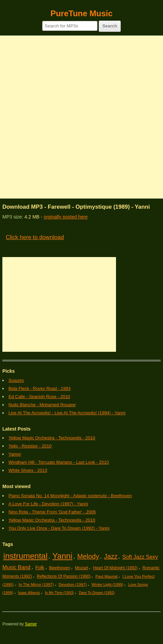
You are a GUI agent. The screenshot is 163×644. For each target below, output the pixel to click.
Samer (31, 624)
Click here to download (35, 237)
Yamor (15, 454)
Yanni (62, 556)
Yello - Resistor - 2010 (30, 446)
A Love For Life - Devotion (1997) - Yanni (48, 504)
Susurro (16, 380)
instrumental (26, 556)
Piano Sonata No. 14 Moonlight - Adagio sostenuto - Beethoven (70, 496)
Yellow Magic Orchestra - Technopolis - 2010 (52, 438)
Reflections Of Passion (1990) (64, 576)
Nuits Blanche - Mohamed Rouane (42, 405)
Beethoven (60, 568)
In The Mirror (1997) (36, 584)
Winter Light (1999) (108, 584)
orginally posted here (66, 217)
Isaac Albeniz (29, 593)
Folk (40, 568)
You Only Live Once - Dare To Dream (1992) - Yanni (59, 528)
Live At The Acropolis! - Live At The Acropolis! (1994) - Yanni (67, 413)
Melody (88, 556)
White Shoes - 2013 (28, 470)
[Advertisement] (81, 117)
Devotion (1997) (73, 584)
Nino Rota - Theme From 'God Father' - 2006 (52, 512)
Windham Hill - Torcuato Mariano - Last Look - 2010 (59, 462)
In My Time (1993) (60, 593)
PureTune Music (81, 13)
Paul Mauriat (107, 576)
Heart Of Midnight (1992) (115, 568)
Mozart (82, 568)
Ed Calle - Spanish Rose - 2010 (39, 397)
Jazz (111, 556)
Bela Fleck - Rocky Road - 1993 (40, 388)
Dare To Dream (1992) (97, 593)
